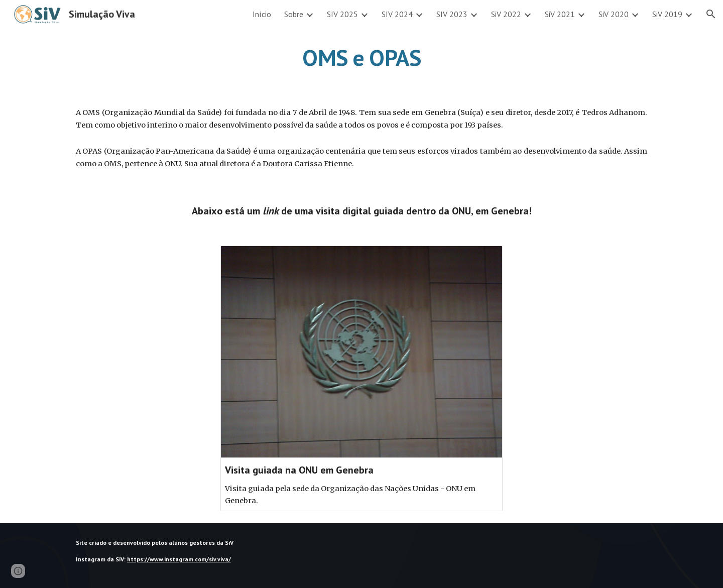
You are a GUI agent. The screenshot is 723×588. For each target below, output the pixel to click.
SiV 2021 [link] (560, 14)
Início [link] (262, 14)
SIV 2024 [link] (397, 14)
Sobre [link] (294, 14)
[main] (361, 58)
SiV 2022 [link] (506, 14)
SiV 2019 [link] (667, 14)
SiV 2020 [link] (614, 14)
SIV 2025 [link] (342, 14)
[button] (711, 14)
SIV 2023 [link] (452, 14)
